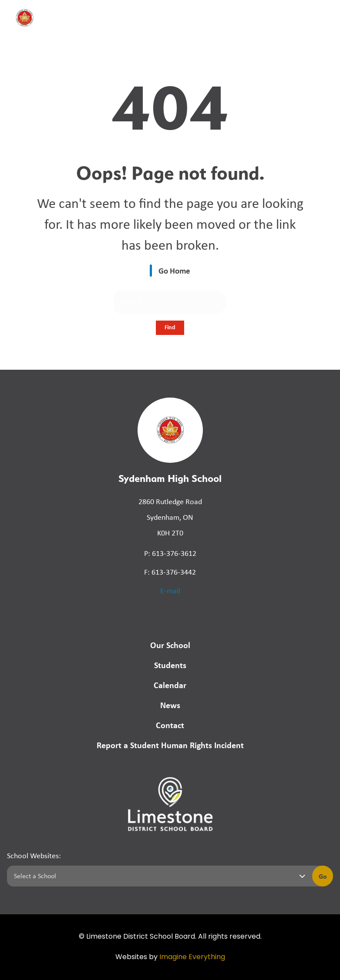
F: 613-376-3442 (170, 572)
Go (323, 876)
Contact (170, 725)
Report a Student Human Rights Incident (170, 745)
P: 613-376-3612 (170, 553)
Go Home (174, 271)
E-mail (170, 591)
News (170, 705)
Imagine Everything (192, 957)
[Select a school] (158, 876)
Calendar (170, 685)
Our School (170, 645)
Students (170, 665)
